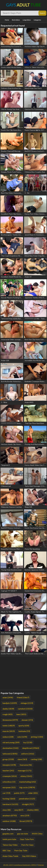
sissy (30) (7, 810)
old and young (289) (11, 742)
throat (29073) (26, 821)
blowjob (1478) (9, 765)
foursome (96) (26, 765)
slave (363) (22, 759)
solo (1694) (22, 737)
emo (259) (25, 815)
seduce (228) (8, 737)
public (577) (19, 793)
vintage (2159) (27, 703)
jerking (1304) (37, 737)
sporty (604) (24, 726)
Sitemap (41, 865)
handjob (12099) (10, 703)
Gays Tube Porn (27, 839)
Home (7, 20)
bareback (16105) (10, 804)
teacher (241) (8, 771)
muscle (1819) (9, 731)
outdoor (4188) (9, 821)
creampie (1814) (10, 776)
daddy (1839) (8, 709)
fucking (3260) (9, 799)
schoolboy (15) (9, 782)
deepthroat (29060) (31, 748)
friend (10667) (23, 697)
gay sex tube (23, 834)
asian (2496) (8, 697)
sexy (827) (19, 810)
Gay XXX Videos (29, 856)
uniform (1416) (28, 754)
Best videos (16, 20)
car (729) (6, 793)
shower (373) (27, 720)
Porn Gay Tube (21, 850)
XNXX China (37, 834)
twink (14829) (9, 726)
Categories (37, 20)
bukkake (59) (24, 731)
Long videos (27, 20)
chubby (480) (33, 810)
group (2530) (8, 759)
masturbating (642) (28, 782)
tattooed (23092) (10, 754)
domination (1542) (10, 748)
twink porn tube (9, 839)
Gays (23, 5)
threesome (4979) (10, 720)
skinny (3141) (26, 776)
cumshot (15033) (25, 709)
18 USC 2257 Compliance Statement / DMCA (20, 865)
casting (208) (36, 759)
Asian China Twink (10, 856)
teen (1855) (21, 714)
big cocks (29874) (27, 787)
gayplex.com (8, 834)
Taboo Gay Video (10, 845)
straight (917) (28, 804)
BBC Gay (7, 850)
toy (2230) (28, 742)
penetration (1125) (27, 799)
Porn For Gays (27, 845)
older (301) (33, 793)
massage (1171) (25, 771)
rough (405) (8, 714)
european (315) (9, 787)
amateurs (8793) (10, 815)
